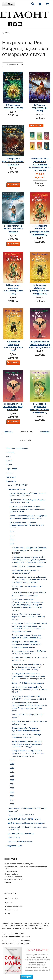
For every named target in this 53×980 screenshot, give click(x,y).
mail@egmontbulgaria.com (13, 943)
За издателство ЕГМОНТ (14, 879)
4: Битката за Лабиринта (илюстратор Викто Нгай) (13, 346)
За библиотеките (11, 871)
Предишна (8, 432)
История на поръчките (14, 906)
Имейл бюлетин (11, 910)
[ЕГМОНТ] (24, 14)
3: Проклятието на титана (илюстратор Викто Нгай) (13, 407)
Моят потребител (12, 899)
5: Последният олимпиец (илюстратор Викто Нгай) (13, 289)
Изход (8, 914)
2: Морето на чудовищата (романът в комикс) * (13, 162)
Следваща (45, 432)
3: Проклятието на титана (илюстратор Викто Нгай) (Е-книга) (40, 345)
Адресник (9, 902)
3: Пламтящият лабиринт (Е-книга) (13, 106)
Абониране (27, 977)
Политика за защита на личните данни (19, 864)
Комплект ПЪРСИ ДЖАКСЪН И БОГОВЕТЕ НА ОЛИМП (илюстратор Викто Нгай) (40, 165)
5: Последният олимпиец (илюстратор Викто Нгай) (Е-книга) (40, 230)
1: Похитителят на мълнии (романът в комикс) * (13, 229)
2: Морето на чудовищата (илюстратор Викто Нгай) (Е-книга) (40, 408)
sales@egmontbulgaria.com (13, 936)
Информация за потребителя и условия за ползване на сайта (26, 868)
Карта (28, 936)
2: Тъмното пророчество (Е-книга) (40, 108)
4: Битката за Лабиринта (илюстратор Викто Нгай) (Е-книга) (40, 289)
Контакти (8, 882)
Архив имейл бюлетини (13, 877)
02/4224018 (20, 934)
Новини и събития (11, 874)
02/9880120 (26, 941)
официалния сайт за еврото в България (27, 928)
